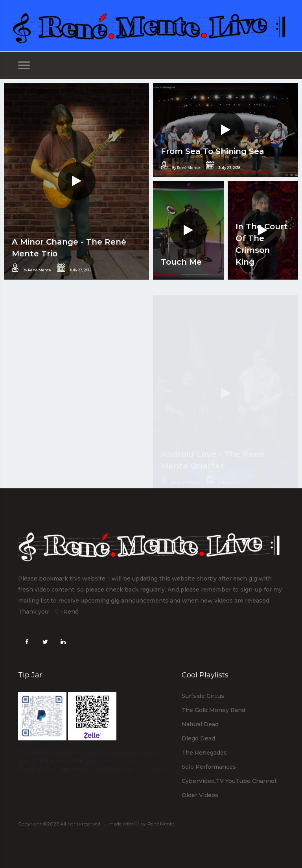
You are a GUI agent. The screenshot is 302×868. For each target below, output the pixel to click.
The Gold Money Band (214, 710)
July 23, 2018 (223, 165)
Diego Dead (198, 738)
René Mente (161, 824)
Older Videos (200, 795)
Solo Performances (209, 767)
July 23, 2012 (74, 268)
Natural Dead (200, 724)
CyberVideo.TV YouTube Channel (229, 781)
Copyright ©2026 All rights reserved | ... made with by (83, 824)
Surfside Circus (203, 696)
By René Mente (31, 268)
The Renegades (204, 753)
